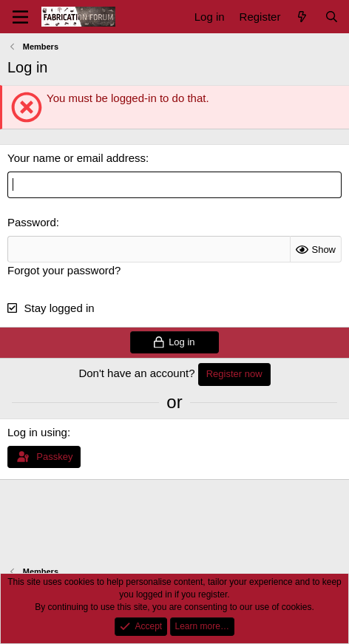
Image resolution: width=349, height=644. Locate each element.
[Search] (332, 17)
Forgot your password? (64, 270)
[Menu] (20, 17)
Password (32, 222)
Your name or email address (77, 158)
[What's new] (302, 17)
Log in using (37, 432)
